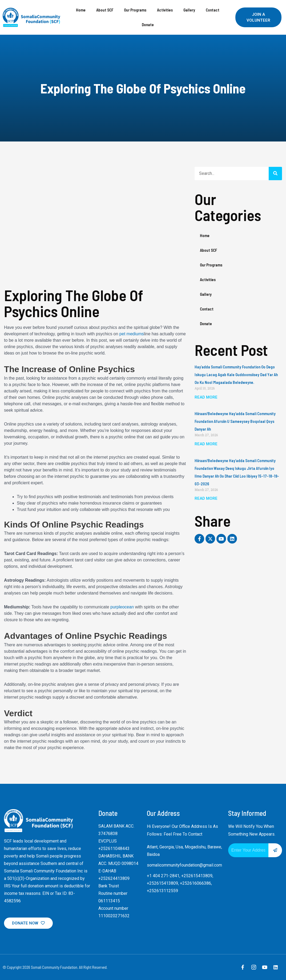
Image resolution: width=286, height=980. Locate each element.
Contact (213, 10)
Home (81, 10)
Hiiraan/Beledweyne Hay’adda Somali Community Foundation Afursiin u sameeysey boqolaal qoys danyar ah (235, 421)
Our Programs (135, 10)
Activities (165, 10)
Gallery (189, 10)
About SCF (105, 10)
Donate (148, 25)
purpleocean (122, 607)
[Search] (275, 174)
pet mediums (132, 334)
